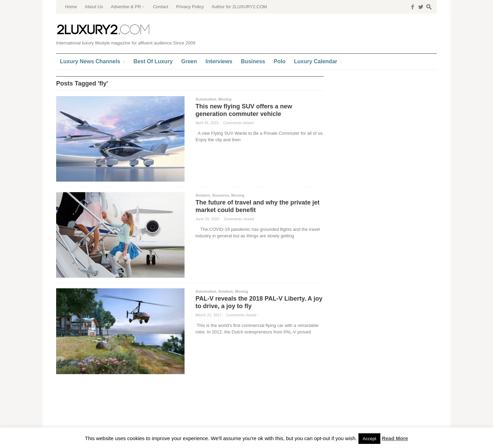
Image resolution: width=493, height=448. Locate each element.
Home (71, 7)
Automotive (206, 99)
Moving (225, 99)
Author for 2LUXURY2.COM (239, 7)
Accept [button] (369, 439)
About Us (94, 7)
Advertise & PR (126, 7)
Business (221, 195)
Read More (395, 438)
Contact (161, 7)
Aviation (203, 195)
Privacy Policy (190, 7)
